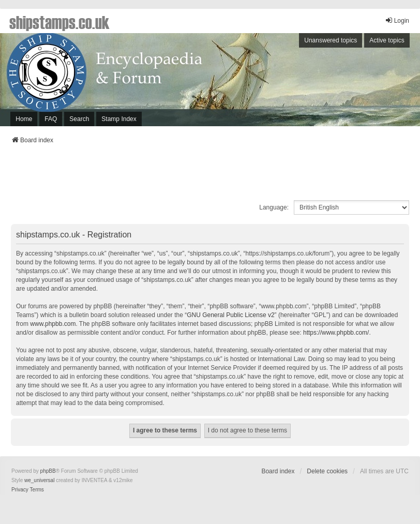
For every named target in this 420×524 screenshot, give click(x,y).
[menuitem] (20, 490)
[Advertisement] (210, 175)
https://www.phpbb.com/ (336, 333)
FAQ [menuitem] (51, 119)
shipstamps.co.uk (59, 22)
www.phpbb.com (53, 324)
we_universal (39, 480)
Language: (274, 207)
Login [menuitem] (397, 20)
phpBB (48, 471)
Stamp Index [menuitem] (119, 119)
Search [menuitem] (79, 119)
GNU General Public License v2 (230, 315)
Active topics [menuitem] (387, 40)
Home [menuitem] (24, 119)
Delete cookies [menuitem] (327, 471)
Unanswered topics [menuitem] (331, 40)
